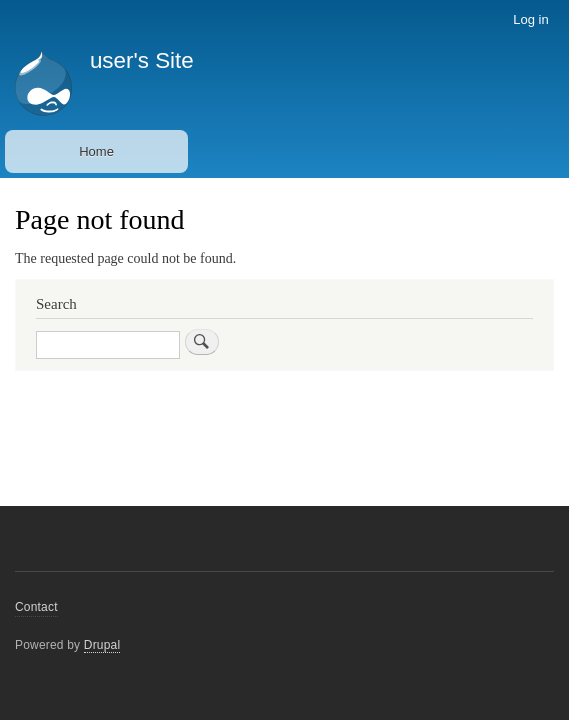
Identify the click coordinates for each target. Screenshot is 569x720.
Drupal (102, 645)
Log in (530, 19)
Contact (36, 607)
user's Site (142, 60)
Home (96, 151)
